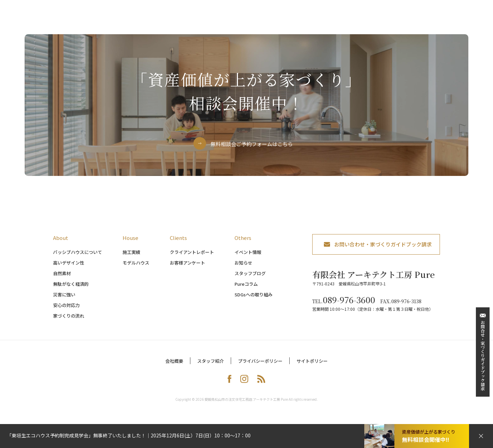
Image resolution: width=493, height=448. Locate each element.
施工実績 (131, 257)
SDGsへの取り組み (254, 299)
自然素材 (62, 278)
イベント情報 (248, 257)
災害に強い (64, 299)
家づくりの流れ (247, 21)
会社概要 (174, 366)
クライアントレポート (192, 257)
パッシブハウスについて (78, 257)
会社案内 (434, 21)
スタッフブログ (250, 278)
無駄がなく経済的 (71, 289)
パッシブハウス (199, 21)
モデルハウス (325, 21)
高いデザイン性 (69, 267)
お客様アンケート (187, 267)
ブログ (465, 21)
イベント (363, 21)
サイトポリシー (312, 366)
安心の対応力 (66, 310)
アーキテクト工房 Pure (69, 16)
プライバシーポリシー (260, 366)
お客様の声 (399, 21)
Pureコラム (246, 289)
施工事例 (287, 21)
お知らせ (243, 267)
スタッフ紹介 (211, 366)
